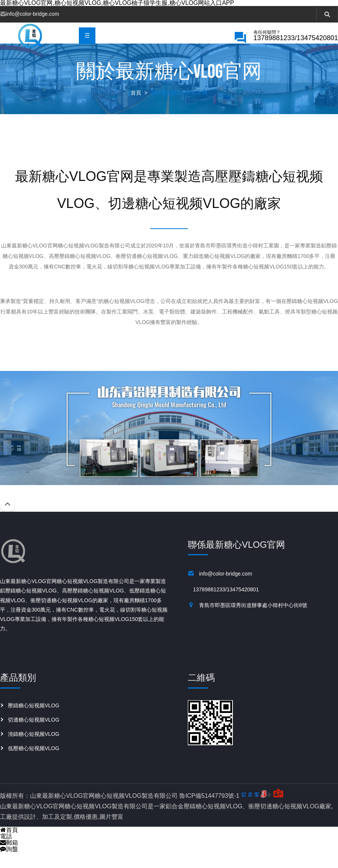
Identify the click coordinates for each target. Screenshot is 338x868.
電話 (6, 853)
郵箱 (9, 859)
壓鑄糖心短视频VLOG (34, 722)
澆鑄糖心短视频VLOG (34, 750)
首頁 (136, 109)
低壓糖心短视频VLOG (34, 765)
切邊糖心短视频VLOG (34, 736)
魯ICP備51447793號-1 (209, 812)
